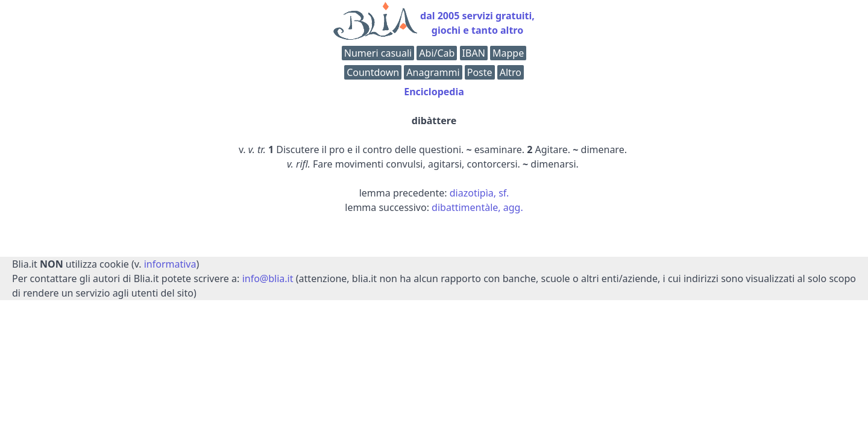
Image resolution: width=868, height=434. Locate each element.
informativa (170, 264)
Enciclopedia (434, 92)
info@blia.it (268, 278)
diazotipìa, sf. (480, 193)
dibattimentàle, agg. (477, 207)
